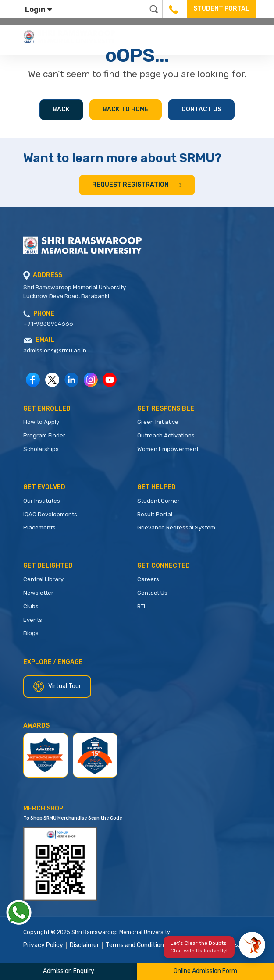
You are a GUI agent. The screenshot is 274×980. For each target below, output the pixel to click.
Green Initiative (158, 422)
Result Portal (155, 514)
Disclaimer (84, 945)
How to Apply (41, 422)
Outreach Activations (166, 435)
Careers (148, 579)
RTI (141, 606)
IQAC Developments (50, 514)
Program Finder (44, 435)
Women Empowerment (168, 449)
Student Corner (158, 501)
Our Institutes (42, 501)
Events (33, 620)
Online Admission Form (205, 971)
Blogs (31, 633)
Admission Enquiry (69, 971)
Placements (39, 527)
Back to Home (126, 109)
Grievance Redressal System (176, 527)
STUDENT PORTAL (221, 9)
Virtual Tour (57, 687)
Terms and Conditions (136, 945)
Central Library (43, 579)
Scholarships (41, 449)
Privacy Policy (43, 945)
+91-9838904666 (48, 324)
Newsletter (38, 593)
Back (61, 109)
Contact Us (201, 109)
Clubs (31, 606)
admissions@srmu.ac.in (55, 350)
